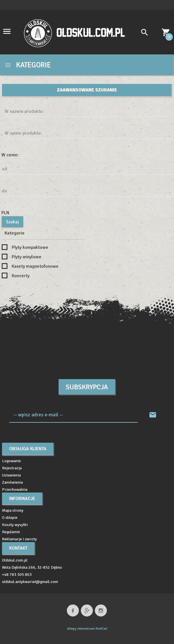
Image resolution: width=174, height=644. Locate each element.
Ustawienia (11, 475)
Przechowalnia (15, 490)
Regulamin (11, 532)
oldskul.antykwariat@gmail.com (30, 582)
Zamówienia (12, 482)
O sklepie (10, 518)
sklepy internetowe (81, 629)
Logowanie (11, 461)
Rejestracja (12, 468)
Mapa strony (13, 510)
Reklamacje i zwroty (19, 539)
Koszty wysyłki (15, 525)
